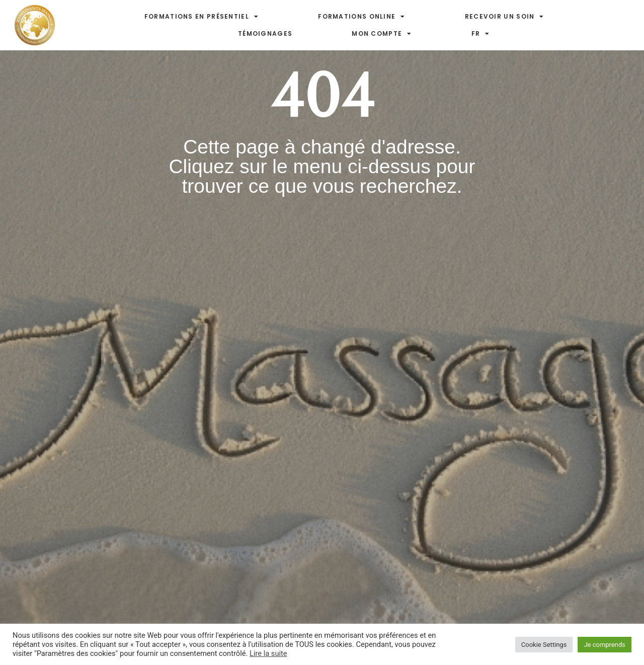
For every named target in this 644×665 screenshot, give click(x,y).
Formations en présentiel (202, 17)
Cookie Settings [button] (544, 645)
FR (481, 34)
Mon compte (382, 34)
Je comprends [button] (605, 645)
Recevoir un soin (505, 17)
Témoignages (265, 33)
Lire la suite (268, 653)
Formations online (361, 17)
